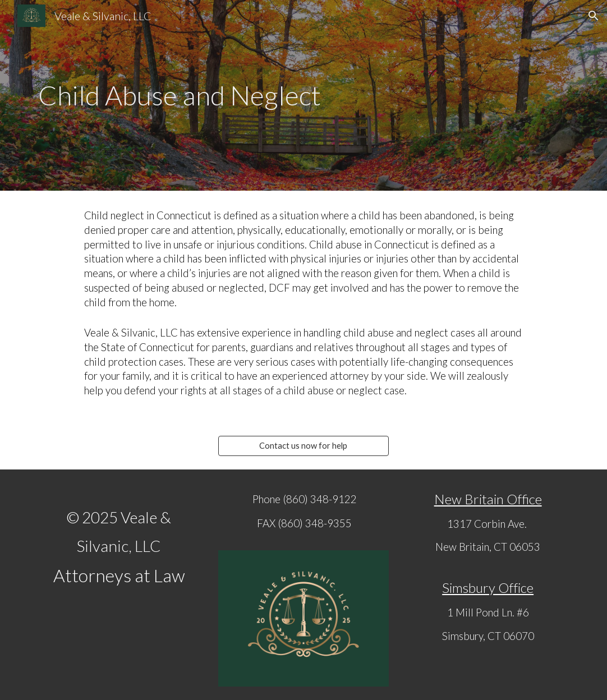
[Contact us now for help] (303, 445)
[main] (303, 96)
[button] (594, 16)
